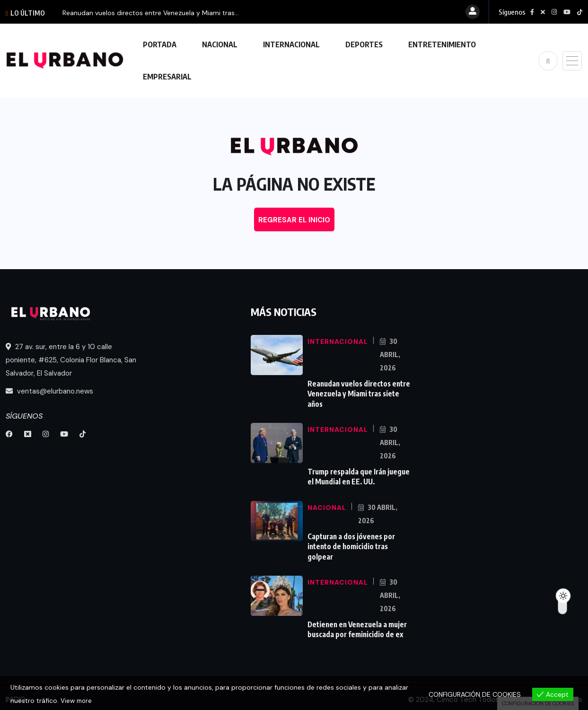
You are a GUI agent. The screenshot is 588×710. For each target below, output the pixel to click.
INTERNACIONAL (291, 44)
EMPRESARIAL (167, 77)
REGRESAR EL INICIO (294, 220)
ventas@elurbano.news (49, 391)
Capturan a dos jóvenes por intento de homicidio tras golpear (351, 542)
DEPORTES (364, 44)
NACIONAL (220, 44)
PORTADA (160, 44)
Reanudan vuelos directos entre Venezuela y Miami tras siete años (357, 393)
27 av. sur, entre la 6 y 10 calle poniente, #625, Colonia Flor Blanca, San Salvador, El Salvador (71, 360)
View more (77, 701)
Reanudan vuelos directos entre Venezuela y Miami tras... (151, 13)
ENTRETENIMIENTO (442, 44)
